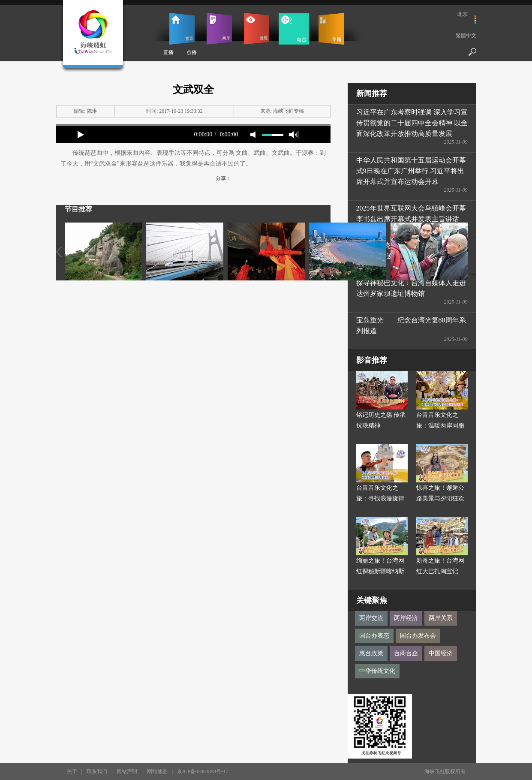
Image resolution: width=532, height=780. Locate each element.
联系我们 (97, 771)
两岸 (219, 29)
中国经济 (441, 653)
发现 (257, 29)
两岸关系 (441, 618)
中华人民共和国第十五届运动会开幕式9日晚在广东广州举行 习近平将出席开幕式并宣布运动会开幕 (411, 171)
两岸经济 (406, 618)
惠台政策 (371, 653)
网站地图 (157, 771)
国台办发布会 (418, 636)
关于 (72, 771)
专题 (331, 29)
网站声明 (127, 771)
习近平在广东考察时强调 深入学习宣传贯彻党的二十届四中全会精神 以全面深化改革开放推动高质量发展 (412, 123)
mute (253, 135)
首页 (182, 29)
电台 (294, 29)
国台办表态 (374, 636)
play (81, 135)
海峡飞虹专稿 (289, 111)
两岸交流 (371, 618)
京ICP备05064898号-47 (203, 771)
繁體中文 (466, 36)
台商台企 (406, 653)
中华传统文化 (377, 671)
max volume (293, 135)
